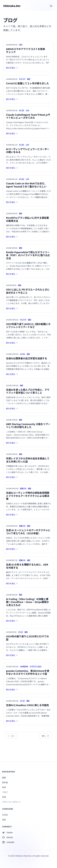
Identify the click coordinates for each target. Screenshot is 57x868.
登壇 (4, 797)
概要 (4, 778)
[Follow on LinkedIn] (28, 842)
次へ (46, 736)
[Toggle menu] (51, 6)
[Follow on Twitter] (28, 833)
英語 (4, 820)
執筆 (4, 787)
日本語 (5, 815)
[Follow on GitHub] (28, 837)
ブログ (5, 792)
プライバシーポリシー (12, 802)
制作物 (5, 782)
